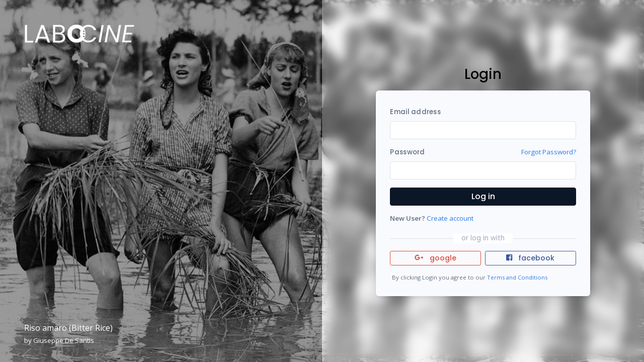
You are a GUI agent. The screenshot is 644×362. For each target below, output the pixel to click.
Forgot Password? (549, 152)
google (435, 258)
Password (407, 152)
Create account (450, 218)
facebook (530, 258)
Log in (483, 196)
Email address (415, 112)
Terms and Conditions (517, 277)
